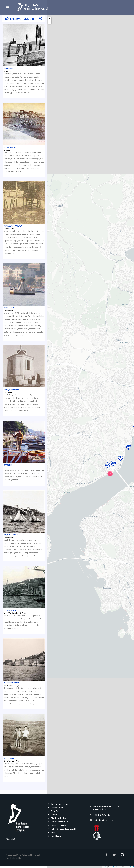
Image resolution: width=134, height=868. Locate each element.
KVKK (53, 832)
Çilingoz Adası (10, 618)
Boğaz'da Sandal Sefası (14, 542)
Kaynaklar (55, 815)
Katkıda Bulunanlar (59, 825)
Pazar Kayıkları (10, 155)
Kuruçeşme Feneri (11, 397)
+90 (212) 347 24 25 (102, 815)
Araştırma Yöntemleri (60, 804)
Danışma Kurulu (58, 808)
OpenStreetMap (115, 867)
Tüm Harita (56, 836)
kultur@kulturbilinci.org (104, 820)
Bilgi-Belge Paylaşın (59, 818)
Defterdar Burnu (11, 690)
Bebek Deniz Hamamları (13, 233)
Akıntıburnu (9, 68)
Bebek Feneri (9, 315)
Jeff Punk (7, 472)
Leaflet (105, 867)
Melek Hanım (9, 766)
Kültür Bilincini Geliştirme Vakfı (64, 829)
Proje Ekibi (55, 811)
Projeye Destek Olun (60, 822)
